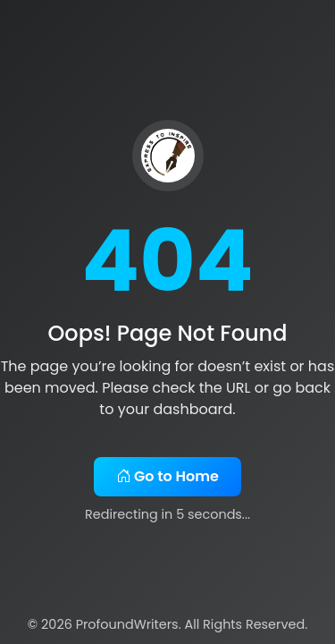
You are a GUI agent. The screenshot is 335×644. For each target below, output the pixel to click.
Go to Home (167, 476)
